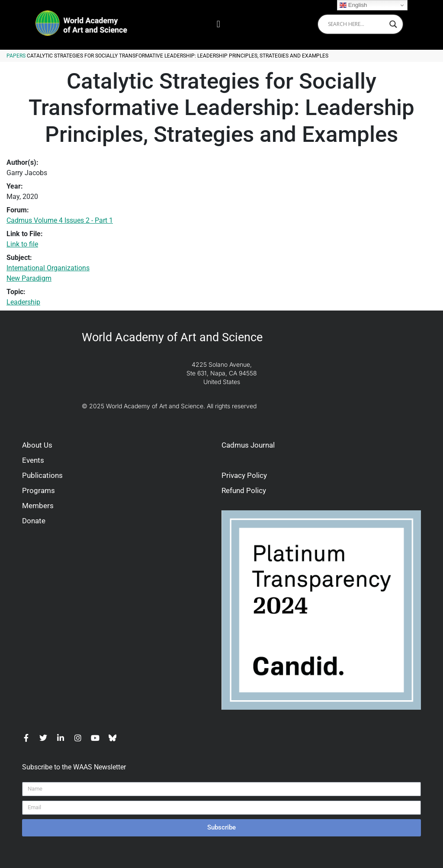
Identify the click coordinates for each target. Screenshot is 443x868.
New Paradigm (29, 278)
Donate (34, 521)
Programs (39, 490)
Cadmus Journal (248, 445)
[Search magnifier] (393, 24)
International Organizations (48, 268)
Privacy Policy (244, 475)
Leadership (23, 302)
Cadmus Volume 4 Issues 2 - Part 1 (60, 220)
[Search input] (356, 24)
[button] (218, 24)
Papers (16, 56)
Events (33, 460)
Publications (42, 475)
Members (38, 506)
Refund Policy (244, 490)
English (353, 5)
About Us (37, 445)
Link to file (22, 244)
